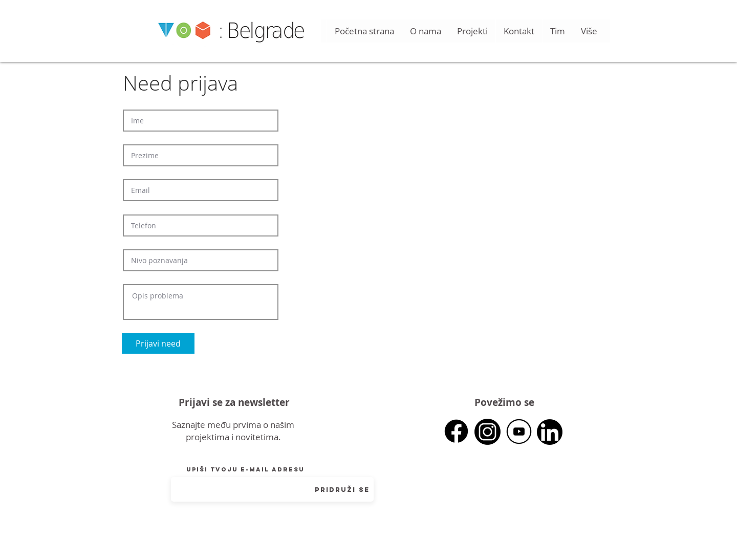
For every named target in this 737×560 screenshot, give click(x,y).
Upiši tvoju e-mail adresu (245, 469)
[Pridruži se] (342, 490)
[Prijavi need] (158, 343)
